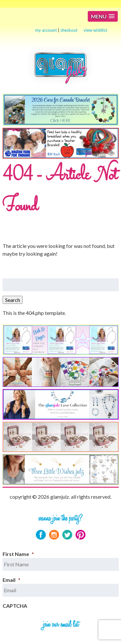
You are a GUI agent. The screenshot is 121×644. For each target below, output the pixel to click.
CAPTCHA (15, 606)
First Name (18, 554)
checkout (69, 30)
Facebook (41, 535)
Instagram (54, 535)
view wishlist (95, 30)
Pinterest (81, 535)
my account (46, 30)
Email (11, 580)
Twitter (67, 535)
